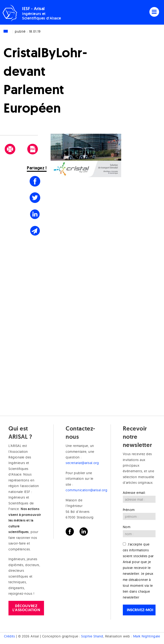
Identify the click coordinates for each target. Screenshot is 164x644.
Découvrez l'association (26, 608)
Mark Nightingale (147, 636)
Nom (127, 527)
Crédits (10, 636)
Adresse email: (134, 493)
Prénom (129, 510)
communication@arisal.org (86, 490)
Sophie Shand (92, 636)
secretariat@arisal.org (82, 463)
